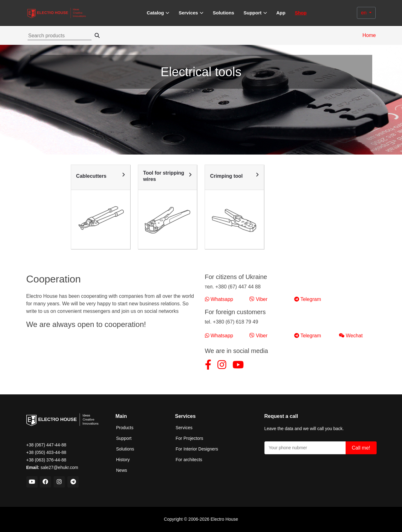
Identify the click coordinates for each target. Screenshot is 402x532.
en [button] (364, 13)
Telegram (308, 299)
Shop (301, 13)
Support (124, 438)
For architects (189, 460)
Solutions (223, 13)
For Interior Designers (197, 449)
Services (184, 428)
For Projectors (190, 438)
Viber (258, 299)
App (281, 13)
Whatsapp (219, 299)
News (122, 470)
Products (125, 428)
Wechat (351, 336)
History (123, 460)
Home (369, 35)
